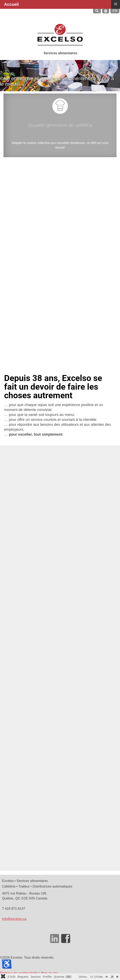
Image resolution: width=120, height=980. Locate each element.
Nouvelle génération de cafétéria (60, 126)
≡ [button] (115, 4)
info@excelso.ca (14, 919)
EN (115, 11)
